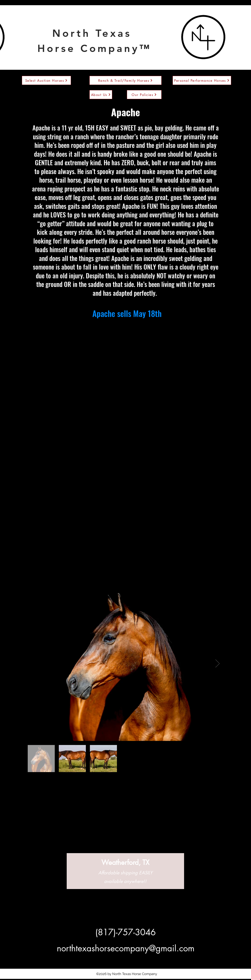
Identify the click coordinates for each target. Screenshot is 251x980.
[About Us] (101, 95)
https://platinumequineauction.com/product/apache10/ (127, 324)
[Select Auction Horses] (46, 80)
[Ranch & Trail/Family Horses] (125, 80)
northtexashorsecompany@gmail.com (126, 948)
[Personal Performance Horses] (202, 80)
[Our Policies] (144, 95)
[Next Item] (218, 663)
